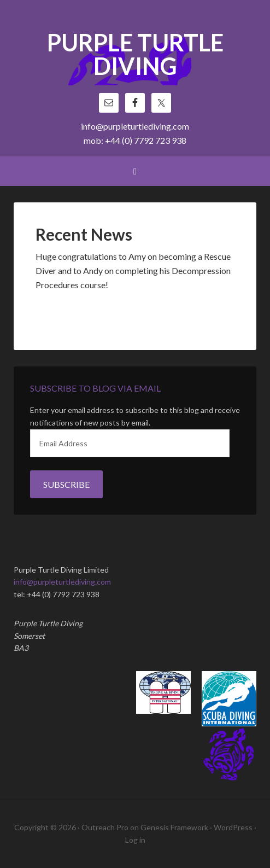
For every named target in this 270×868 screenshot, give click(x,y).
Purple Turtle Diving (135, 55)
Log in (135, 840)
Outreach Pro (105, 827)
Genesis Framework (174, 827)
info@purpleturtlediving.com (135, 126)
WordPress (233, 827)
